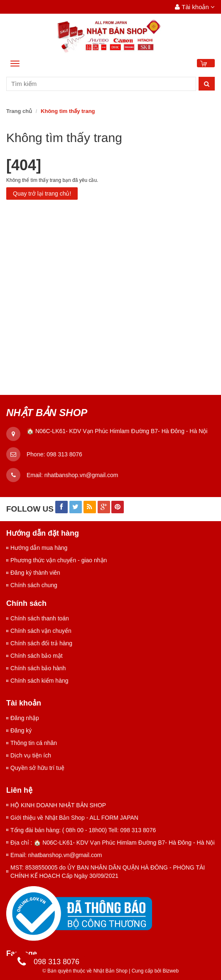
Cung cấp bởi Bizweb (154, 971)
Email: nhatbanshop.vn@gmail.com (56, 855)
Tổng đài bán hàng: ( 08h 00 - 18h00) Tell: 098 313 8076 (83, 830)
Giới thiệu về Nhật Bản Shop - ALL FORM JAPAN (74, 818)
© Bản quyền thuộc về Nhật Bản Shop (85, 971)
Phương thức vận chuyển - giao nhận (59, 560)
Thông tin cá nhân (34, 743)
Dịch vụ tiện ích (31, 755)
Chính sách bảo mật (37, 656)
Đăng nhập (25, 718)
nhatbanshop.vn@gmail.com (81, 475)
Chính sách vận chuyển (41, 631)
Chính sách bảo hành (38, 668)
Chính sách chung (34, 585)
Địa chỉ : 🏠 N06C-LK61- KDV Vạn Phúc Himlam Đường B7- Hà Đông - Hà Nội (113, 843)
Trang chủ (19, 111)
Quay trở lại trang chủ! (42, 194)
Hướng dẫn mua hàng (39, 548)
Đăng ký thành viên (35, 573)
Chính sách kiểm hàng (39, 681)
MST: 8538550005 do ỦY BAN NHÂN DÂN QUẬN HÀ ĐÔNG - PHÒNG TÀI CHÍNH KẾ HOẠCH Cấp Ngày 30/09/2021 (108, 872)
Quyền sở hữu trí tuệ (37, 768)
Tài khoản (195, 7)
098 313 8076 (64, 454)
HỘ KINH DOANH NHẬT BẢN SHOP (58, 805)
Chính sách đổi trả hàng (41, 643)
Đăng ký (21, 730)
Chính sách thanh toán (40, 618)
